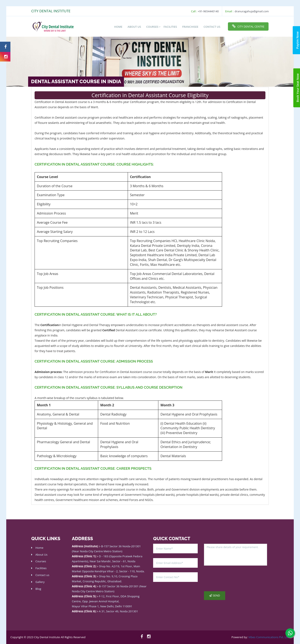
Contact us (42, 575)
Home (118, 27)
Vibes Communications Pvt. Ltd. (269, 637)
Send (215, 595)
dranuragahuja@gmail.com (252, 11)
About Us (41, 555)
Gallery (40, 582)
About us (134, 27)
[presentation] (236, 579)
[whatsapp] (290, 633)
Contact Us (212, 27)
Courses (152, 27)
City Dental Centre (248, 26)
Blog (38, 589)
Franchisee (190, 27)
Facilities (170, 27)
